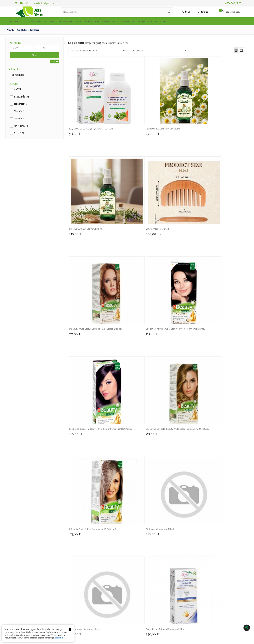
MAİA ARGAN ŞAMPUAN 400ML (173, 368)
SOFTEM (26, 140)
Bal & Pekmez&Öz (118, 28)
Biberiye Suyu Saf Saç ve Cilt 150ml (173, 108)
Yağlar (136, 28)
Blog (17, 566)
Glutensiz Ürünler (93, 28)
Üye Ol (182, 15)
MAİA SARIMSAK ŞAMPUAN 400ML (90, 433)
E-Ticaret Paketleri (125, 640)
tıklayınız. (59, 638)
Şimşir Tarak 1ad (166, 498)
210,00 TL (164, 178)
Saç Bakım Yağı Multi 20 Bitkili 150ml (215, 303)
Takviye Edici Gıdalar (67, 28)
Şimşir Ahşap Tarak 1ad (211, 108)
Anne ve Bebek (225, 28)
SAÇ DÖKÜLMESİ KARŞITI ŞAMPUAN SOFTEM (90, 108)
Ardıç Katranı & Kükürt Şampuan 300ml (215, 238)
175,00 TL (80, 178)
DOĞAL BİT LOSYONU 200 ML (173, 433)
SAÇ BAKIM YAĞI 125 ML (211, 433)
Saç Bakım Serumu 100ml (87, 368)
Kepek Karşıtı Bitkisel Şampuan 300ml (132, 303)
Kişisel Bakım (151, 28)
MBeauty (26, 126)
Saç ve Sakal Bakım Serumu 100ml (132, 368)
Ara (40, 62)
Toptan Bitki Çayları (201, 28)
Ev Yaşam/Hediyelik (174, 28)
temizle (59, 69)
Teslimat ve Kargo (63, 553)
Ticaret (109, 640)
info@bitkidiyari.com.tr (46, 3)
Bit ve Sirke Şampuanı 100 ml (214, 498)
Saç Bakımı (25, 82)
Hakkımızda (19, 548)
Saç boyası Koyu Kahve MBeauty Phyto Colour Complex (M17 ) (132, 173)
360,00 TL (206, 308)
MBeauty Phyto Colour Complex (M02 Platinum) (90, 238)
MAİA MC (26, 118)
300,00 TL (164, 308)
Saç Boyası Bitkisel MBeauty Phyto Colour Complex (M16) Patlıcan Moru (173, 173)
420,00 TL (81, 308)
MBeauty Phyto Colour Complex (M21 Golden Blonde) (90, 173)
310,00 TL (81, 503)
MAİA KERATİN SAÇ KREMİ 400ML (132, 433)
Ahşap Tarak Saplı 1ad (127, 498)
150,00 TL (122, 503)
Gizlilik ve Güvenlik (64, 568)
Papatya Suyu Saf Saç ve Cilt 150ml (132, 108)
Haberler (18, 570)
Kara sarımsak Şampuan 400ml (173, 238)
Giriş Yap (198, 15)
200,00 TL (206, 113)
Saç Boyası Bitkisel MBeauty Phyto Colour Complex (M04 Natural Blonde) (215, 173)
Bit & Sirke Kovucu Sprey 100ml (173, 303)
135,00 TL (164, 503)
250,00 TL (122, 113)
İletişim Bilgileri (105, 548)
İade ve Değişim (63, 558)
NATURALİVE (28, 133)
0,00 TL (121, 373)
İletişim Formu (104, 553)
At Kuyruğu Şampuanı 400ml (131, 238)
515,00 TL (80, 113)
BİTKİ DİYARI (29, 104)
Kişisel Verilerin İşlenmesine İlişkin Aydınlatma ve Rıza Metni (36, 555)
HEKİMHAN (28, 111)
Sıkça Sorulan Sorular (65, 563)
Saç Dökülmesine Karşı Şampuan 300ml (90, 303)
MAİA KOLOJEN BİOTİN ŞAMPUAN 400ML (215, 368)
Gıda (48, 28)
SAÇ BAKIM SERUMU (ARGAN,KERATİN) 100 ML (90, 498)
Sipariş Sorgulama (64, 548)
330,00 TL (206, 243)
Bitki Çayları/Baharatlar (27, 28)
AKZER (25, 96)
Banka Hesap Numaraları (24, 561)
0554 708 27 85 (233, 3)
